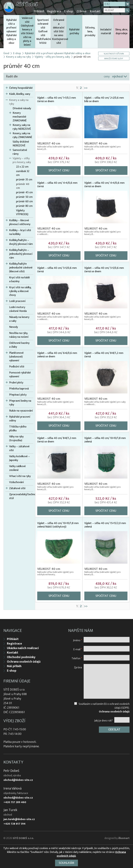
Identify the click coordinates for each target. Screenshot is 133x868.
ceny (107, 76)
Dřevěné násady (22, 108)
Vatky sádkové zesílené (17, 468)
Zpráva (78, 667)
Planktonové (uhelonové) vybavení (16, 356)
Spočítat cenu (59, 170)
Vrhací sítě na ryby (20, 476)
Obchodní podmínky (21, 657)
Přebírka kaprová (19, 388)
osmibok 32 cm (23, 173)
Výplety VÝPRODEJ (22, 212)
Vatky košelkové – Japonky (19, 458)
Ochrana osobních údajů (24, 661)
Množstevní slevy (114, 58)
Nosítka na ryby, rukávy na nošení (19, 335)
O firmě (82, 11)
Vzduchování (16, 482)
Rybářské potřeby (74, 31)
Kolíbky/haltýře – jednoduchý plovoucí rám (21, 254)
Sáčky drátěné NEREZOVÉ (21, 143)
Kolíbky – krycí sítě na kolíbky (20, 232)
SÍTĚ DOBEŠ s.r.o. (23, 838)
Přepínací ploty (18, 394)
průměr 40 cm (23, 186)
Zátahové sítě (17, 488)
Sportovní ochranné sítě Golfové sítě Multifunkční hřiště (44, 31)
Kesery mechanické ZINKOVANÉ (20, 117)
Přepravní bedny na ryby (20, 402)
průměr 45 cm (24, 192)
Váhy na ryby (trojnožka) (16, 438)
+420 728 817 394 (14, 823)
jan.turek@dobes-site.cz (19, 819)
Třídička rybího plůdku (18, 428)
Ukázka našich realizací (23, 647)
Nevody (14, 327)
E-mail (78, 649)
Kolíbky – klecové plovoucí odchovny (20, 222)
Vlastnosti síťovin (114, 53)
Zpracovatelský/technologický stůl (21, 496)
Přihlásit (41, 11)
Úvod (6, 53)
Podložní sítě (17, 366)
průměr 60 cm (24, 201)
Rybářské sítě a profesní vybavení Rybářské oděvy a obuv (11, 33)
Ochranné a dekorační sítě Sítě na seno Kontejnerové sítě (59, 31)
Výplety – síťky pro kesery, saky (22, 160)
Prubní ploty (16, 382)
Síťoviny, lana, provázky (90, 31)
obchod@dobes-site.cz (18, 779)
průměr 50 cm (24, 197)
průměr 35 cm (24, 179)
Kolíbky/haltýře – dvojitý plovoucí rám (21, 242)
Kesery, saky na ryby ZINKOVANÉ (22, 135)
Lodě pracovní (17, 301)
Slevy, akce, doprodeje (122, 31)
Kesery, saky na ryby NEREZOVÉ (22, 127)
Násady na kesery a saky (19, 319)
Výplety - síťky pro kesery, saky (52, 57)
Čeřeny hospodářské (21, 88)
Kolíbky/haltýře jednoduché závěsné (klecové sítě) (21, 267)
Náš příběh (14, 666)
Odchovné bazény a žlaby (19, 345)
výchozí (118, 76)
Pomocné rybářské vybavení (20, 374)
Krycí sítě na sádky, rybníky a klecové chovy (20, 291)
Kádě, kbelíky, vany (20, 94)
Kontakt (95, 11)
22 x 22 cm (22, 167)
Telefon (77, 658)
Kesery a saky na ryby (18, 57)
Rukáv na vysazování (21, 410)
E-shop (69, 11)
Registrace (55, 11)
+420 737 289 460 (15, 802)
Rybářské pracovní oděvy (20, 418)
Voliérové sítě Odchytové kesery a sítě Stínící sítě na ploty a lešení (27, 31)
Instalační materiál (106, 31)
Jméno (77, 640)
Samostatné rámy (20, 152)
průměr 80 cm (24, 206)
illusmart (124, 838)
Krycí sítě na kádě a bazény (19, 279)
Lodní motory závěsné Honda (18, 309)
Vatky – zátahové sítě (19, 448)
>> (86, 88)
